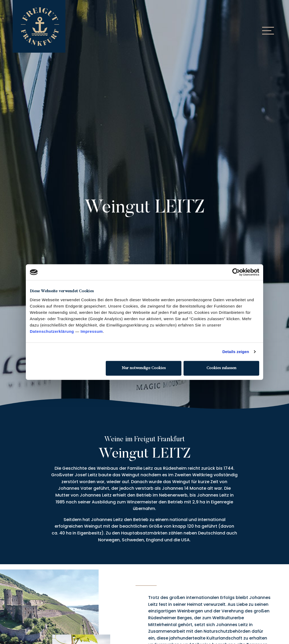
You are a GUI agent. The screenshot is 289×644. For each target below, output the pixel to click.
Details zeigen (236, 352)
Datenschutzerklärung (52, 331)
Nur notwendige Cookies (144, 368)
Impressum (92, 331)
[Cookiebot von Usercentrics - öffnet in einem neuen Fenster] (236, 272)
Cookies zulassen (221, 368)
